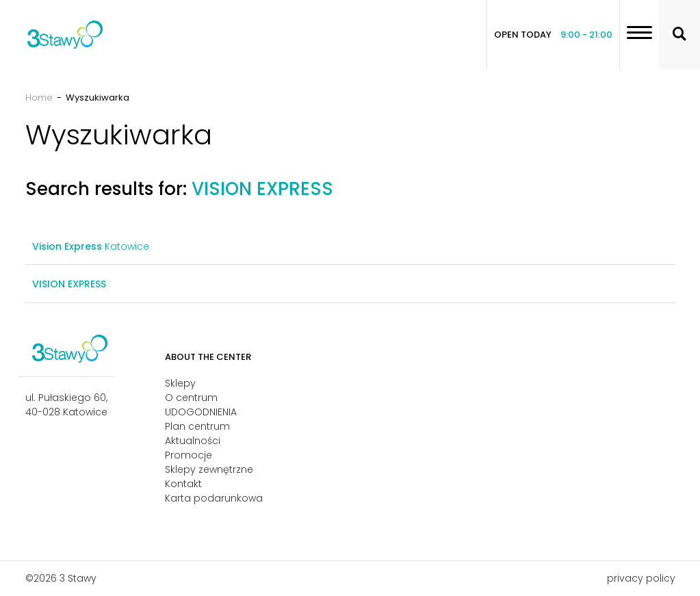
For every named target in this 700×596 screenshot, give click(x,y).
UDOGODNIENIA (201, 412)
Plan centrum (197, 426)
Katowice (91, 246)
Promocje (189, 455)
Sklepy (180, 383)
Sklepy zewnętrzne (209, 469)
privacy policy (641, 578)
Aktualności (193, 441)
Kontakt (183, 484)
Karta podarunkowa (214, 498)
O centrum (191, 398)
